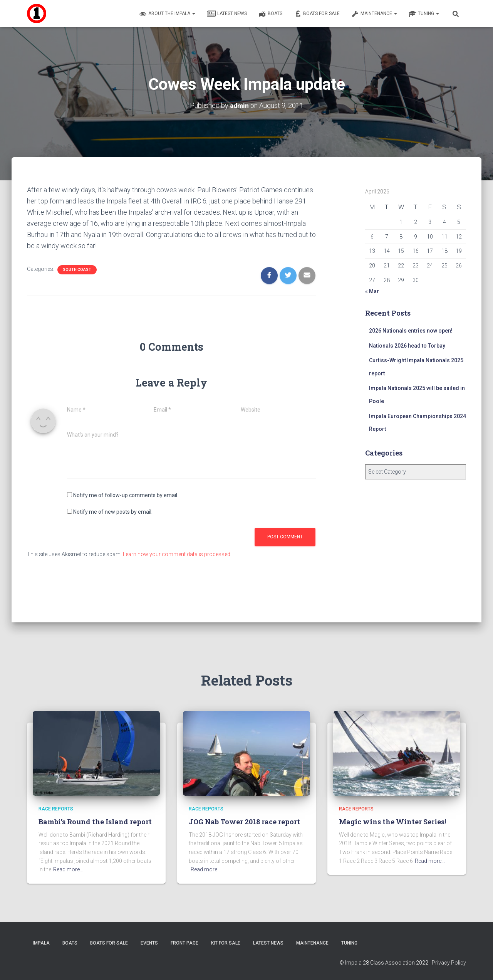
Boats (270, 14)
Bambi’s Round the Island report (95, 822)
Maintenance (374, 14)
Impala (41, 943)
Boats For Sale (317, 14)
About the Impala (167, 14)
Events (149, 943)
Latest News (227, 14)
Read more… (68, 869)
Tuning (424, 14)
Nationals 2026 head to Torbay (407, 346)
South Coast (77, 270)
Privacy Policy (449, 963)
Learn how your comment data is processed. (177, 554)
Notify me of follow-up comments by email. (126, 495)
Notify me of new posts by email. (113, 512)
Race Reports (56, 809)
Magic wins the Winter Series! (392, 822)
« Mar (372, 291)
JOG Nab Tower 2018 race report (244, 822)
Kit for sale (226, 943)
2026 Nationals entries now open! (411, 331)
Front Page (184, 943)
